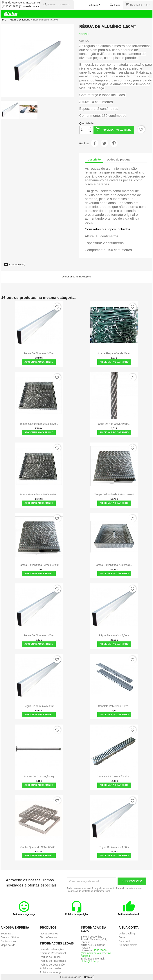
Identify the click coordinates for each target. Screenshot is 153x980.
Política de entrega (51, 972)
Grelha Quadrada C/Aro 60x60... (39, 847)
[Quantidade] (84, 130)
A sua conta (129, 928)
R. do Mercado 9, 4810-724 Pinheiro (26, 3)
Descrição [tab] (94, 159)
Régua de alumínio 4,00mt (114, 847)
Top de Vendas (48, 937)
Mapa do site (8, 945)
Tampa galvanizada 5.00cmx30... (39, 494)
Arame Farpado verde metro (114, 353)
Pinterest (114, 143)
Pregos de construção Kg (39, 776)
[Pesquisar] (57, 5)
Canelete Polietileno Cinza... (114, 706)
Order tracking (127, 934)
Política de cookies (51, 968)
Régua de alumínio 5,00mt (39, 706)
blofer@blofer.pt (90, 961)
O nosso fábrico (10, 937)
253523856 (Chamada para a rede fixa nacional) (33, 6)
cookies (77, 977)
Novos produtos (49, 934)
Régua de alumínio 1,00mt (39, 635)
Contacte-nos (8, 941)
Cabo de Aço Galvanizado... (114, 424)
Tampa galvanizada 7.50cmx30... (114, 565)
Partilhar (95, 143)
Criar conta (125, 941)
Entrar (122, 937)
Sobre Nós (7, 934)
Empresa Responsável (53, 953)
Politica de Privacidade (53, 961)
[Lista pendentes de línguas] (95, 5)
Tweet (104, 143)
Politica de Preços (50, 957)
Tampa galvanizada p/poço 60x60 (39, 565)
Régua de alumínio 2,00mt (39, 353)
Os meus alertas (128, 945)
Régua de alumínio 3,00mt (114, 635)
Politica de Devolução (52, 965)
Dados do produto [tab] (119, 159)
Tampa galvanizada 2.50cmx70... (39, 424)
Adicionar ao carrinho (114, 130)
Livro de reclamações (52, 949)
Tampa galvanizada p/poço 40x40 (114, 494)
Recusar (88, 977)
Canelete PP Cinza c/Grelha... (114, 776)
